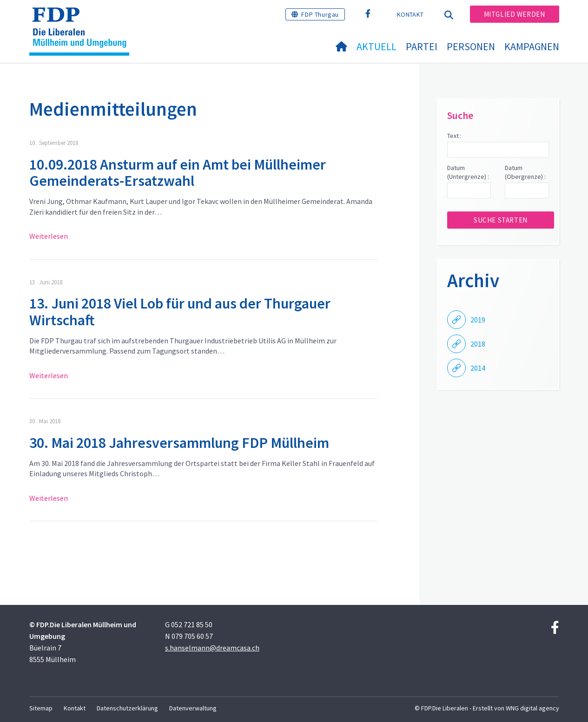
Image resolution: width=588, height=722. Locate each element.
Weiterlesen (49, 236)
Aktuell (377, 46)
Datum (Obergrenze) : (525, 172)
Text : (454, 136)
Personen (471, 46)
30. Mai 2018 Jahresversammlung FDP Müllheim (179, 443)
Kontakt (410, 14)
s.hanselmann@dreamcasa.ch (212, 648)
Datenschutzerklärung (127, 708)
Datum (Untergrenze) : (468, 172)
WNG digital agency (532, 708)
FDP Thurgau (320, 14)
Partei (422, 46)
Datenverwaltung (193, 708)
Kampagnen (532, 46)
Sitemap (41, 708)
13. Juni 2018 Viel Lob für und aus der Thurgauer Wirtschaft (180, 312)
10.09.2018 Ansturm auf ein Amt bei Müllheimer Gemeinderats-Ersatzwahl (178, 173)
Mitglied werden (515, 14)
